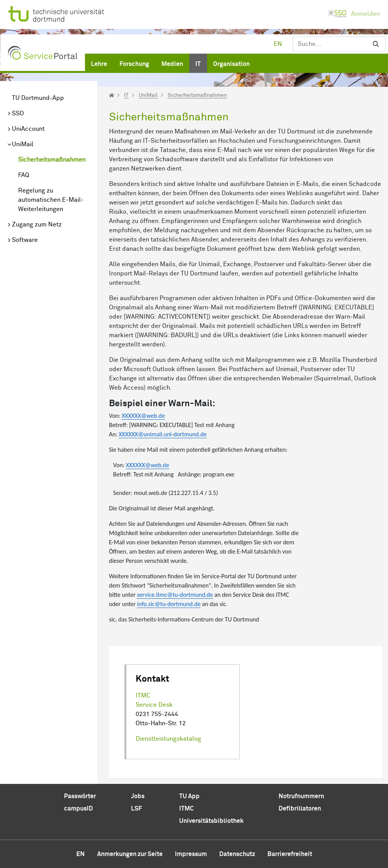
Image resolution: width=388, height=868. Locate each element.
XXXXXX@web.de (143, 416)
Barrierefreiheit (290, 854)
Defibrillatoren (300, 809)
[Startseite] (112, 95)
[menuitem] (99, 62)
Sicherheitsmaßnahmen (52, 160)
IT (126, 95)
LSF (136, 809)
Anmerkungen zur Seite (130, 854)
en (278, 44)
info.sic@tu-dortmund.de (169, 604)
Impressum (191, 854)
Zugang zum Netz (37, 225)
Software (25, 240)
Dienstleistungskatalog (168, 739)
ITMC (143, 696)
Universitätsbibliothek (211, 821)
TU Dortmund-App (38, 98)
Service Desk (154, 705)
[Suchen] (330, 44)
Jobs (138, 796)
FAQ (24, 175)
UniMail (23, 144)
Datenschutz (237, 854)
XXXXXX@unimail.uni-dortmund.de (163, 434)
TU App (189, 796)
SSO (18, 113)
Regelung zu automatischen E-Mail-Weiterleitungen (51, 200)
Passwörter (80, 796)
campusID (78, 809)
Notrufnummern (301, 796)
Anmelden (354, 14)
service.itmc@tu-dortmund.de (175, 595)
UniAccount (28, 129)
